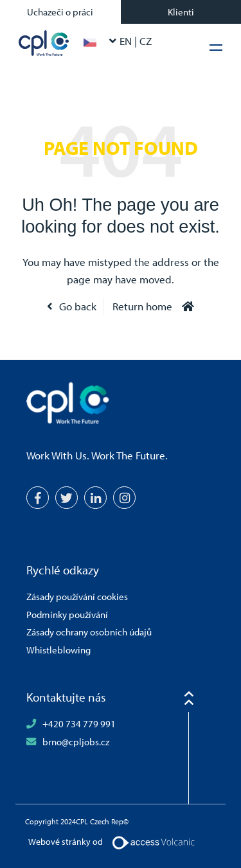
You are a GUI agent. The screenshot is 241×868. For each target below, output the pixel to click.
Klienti (181, 12)
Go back (78, 306)
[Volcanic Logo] (153, 842)
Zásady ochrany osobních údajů (89, 632)
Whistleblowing (58, 650)
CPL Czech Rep (44, 43)
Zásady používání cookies (77, 596)
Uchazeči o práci (60, 12)
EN (127, 41)
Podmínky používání (67, 614)
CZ (146, 41)
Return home (142, 306)
